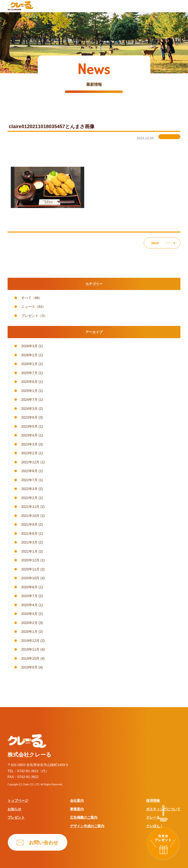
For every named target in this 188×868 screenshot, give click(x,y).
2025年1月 (29, 391)
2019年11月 (30, 649)
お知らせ (14, 809)
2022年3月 (29, 489)
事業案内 (77, 809)
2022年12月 (30, 462)
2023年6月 (29, 417)
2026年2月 (29, 355)
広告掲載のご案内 (84, 817)
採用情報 (153, 801)
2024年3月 (29, 409)
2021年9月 (29, 524)
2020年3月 (29, 614)
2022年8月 (29, 471)
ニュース (28, 307)
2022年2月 (29, 498)
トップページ (18, 801)
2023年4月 (29, 435)
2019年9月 (29, 667)
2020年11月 (30, 569)
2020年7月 (29, 596)
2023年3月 (29, 444)
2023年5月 (29, 426)
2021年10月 (30, 516)
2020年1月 (29, 632)
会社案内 (77, 801)
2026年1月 (29, 364)
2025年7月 (29, 373)
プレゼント (30, 316)
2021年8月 (29, 534)
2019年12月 (30, 641)
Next (155, 243)
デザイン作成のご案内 (87, 826)
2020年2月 (29, 623)
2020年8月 (29, 587)
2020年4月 (29, 605)
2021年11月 (30, 507)
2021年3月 (29, 542)
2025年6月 (29, 382)
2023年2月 (29, 453)
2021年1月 (29, 551)
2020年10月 (30, 578)
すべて (26, 298)
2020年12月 (30, 560)
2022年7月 (29, 480)
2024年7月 (29, 400)
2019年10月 (30, 658)
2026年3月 (29, 346)
